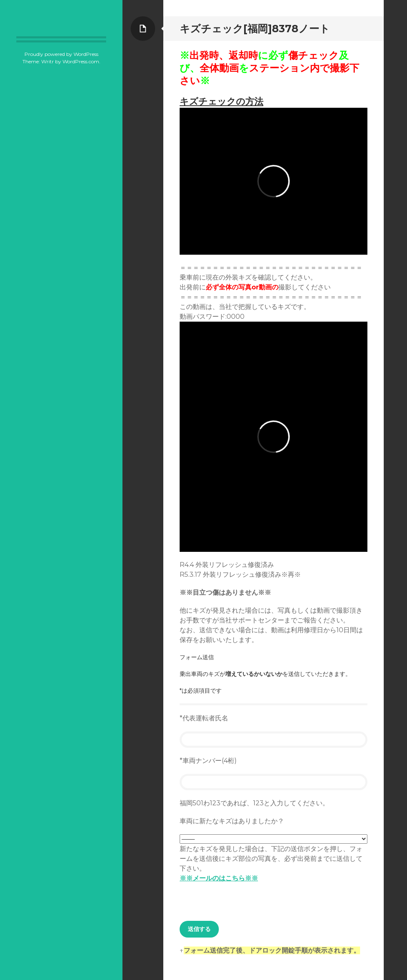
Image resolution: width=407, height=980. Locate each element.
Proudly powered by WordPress (61, 54)
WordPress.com (81, 61)
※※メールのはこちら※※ (219, 878)
